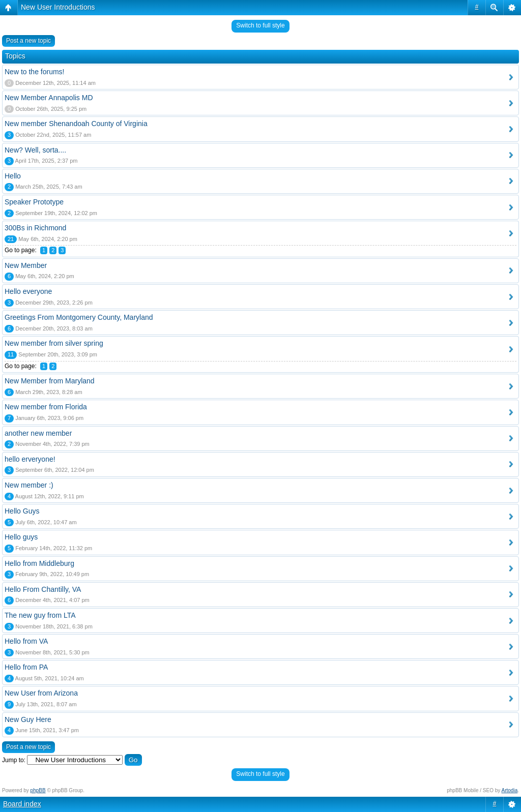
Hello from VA (26, 641)
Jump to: (14, 760)
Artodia (510, 790)
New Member (26, 265)
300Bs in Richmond (35, 228)
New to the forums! (35, 72)
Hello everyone (28, 291)
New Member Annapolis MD (49, 98)
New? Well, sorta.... (35, 150)
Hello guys (21, 537)
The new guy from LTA (40, 615)
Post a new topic (28, 41)
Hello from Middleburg (39, 563)
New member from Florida (46, 407)
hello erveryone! (30, 459)
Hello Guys (22, 511)
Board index (22, 804)
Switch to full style (260, 25)
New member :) (29, 485)
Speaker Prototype (34, 202)
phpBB (38, 790)
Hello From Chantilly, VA (43, 589)
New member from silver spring (54, 343)
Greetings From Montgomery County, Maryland (79, 317)
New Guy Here (28, 719)
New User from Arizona (41, 693)
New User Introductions (58, 7)
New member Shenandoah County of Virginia (76, 124)
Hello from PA (26, 667)
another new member (38, 433)
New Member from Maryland (50, 381)
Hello (13, 176)
